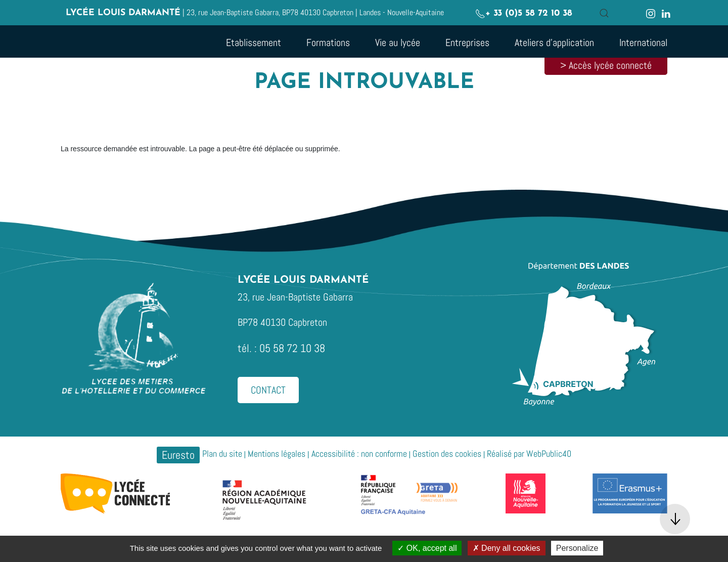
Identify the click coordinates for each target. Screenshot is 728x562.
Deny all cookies (507, 548)
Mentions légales (277, 453)
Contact (268, 390)
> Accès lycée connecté (606, 65)
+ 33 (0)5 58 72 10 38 (524, 13)
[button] (604, 13)
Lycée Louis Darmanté (123, 13)
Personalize (577, 548)
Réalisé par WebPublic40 (529, 453)
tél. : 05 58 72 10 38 (281, 348)
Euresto (178, 455)
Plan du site (222, 453)
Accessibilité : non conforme (359, 453)
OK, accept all (427, 548)
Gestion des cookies (447, 453)
